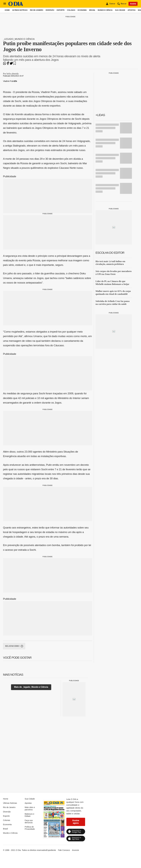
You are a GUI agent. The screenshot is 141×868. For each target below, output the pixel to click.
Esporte (61, 10)
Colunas (71, 10)
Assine (133, 4)
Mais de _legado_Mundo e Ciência (31, 687)
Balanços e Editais (29, 815)
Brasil (92, 10)
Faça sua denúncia (29, 821)
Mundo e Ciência (105, 10)
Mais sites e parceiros (30, 808)
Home (7, 10)
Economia (82, 10)
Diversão (50, 10)
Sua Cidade (120, 10)
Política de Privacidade (30, 828)
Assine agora (76, 822)
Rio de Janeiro (36, 10)
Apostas (131, 10)
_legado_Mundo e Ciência (19, 39)
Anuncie (76, 850)
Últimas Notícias (20, 10)
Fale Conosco (64, 850)
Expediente (51, 850)
